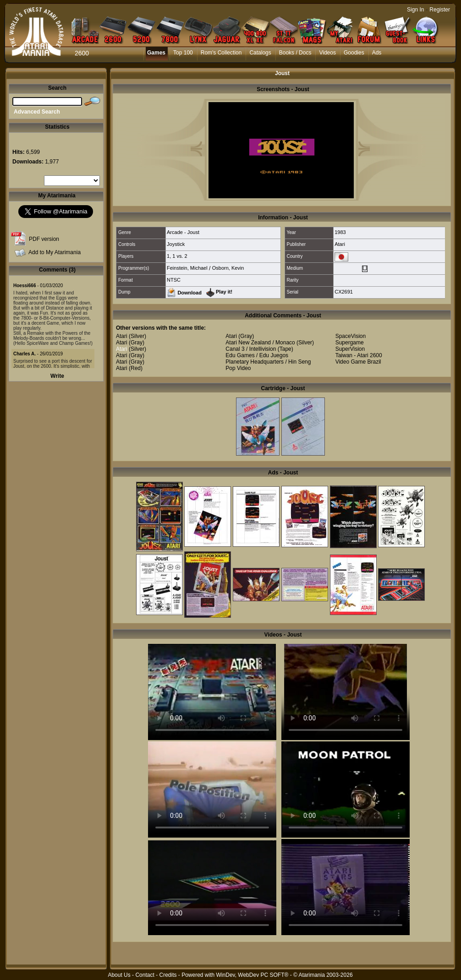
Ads (377, 53)
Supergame (350, 343)
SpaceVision (351, 336)
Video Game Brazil (358, 362)
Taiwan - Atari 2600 (359, 355)
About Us (119, 975)
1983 (340, 232)
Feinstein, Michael (187, 268)
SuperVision (350, 349)
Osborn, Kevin (228, 268)
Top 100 (183, 53)
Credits (168, 975)
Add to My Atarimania (55, 252)
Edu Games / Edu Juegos (257, 355)
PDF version (44, 239)
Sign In (415, 10)
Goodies (354, 53)
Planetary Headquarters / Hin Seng (268, 362)
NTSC (174, 280)
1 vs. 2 (180, 256)
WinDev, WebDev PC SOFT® (252, 975)
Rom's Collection (221, 53)
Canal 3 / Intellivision (251, 349)
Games (156, 53)
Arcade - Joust (183, 232)
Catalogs (260, 53)
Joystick (176, 244)
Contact (145, 975)
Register (440, 10)
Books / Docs (295, 53)
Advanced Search (37, 112)
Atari (340, 244)
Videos (327, 53)
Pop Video (238, 368)
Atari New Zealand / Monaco (260, 343)
